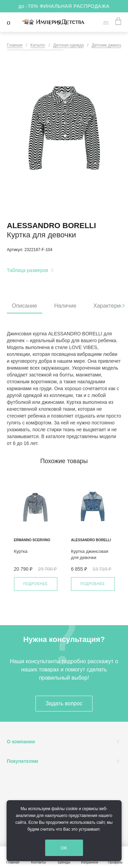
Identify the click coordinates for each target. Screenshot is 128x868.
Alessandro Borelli (51, 226)
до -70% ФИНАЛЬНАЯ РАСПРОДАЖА (64, 6)
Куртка (21, 551)
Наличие (65, 306)
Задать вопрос (64, 703)
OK (66, 848)
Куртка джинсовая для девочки (90, 554)
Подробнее (35, 584)
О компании (21, 742)
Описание (25, 306)
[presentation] (124, 306)
